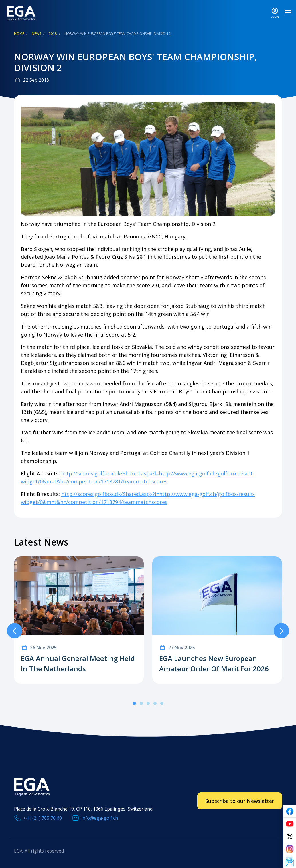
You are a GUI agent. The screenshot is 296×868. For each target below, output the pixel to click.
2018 (53, 34)
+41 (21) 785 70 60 (43, 818)
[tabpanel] (79, 620)
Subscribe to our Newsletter (240, 801)
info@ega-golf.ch (100, 818)
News (36, 34)
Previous (15, 631)
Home (19, 34)
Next (281, 631)
